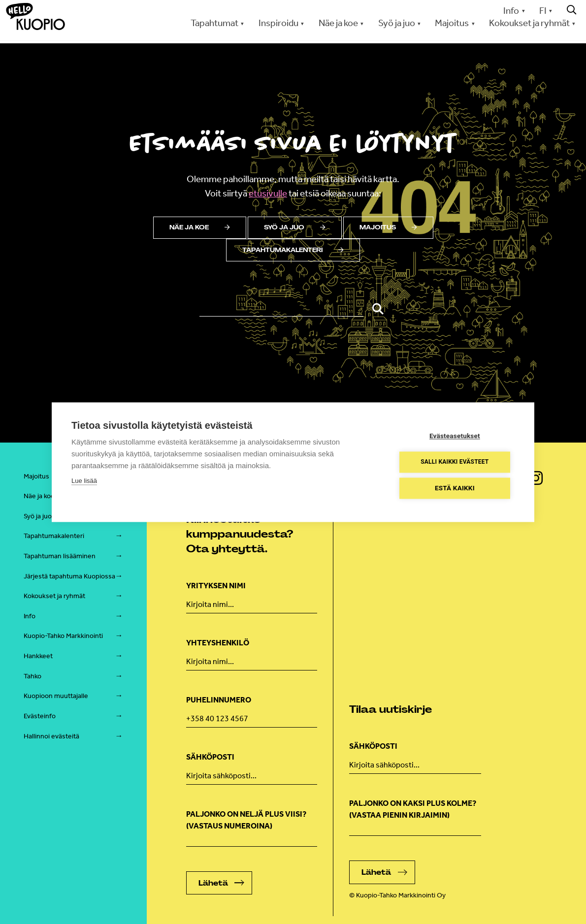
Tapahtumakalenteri (293, 250)
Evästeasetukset (455, 436)
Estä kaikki (455, 488)
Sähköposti (210, 757)
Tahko (33, 676)
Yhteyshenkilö (218, 643)
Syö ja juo (397, 23)
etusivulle (268, 193)
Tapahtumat (214, 23)
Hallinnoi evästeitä (51, 736)
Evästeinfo (40, 716)
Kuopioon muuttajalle (56, 696)
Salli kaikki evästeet (455, 462)
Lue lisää (84, 481)
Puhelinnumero (219, 700)
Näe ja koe (338, 23)
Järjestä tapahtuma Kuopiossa (69, 576)
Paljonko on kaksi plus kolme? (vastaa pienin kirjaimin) (413, 809)
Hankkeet (38, 656)
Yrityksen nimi (216, 586)
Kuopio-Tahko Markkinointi (63, 636)
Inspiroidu (278, 23)
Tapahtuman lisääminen (60, 556)
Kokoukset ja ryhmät (529, 23)
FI (543, 11)
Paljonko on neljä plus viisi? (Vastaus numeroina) (246, 820)
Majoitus (452, 23)
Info (511, 11)
